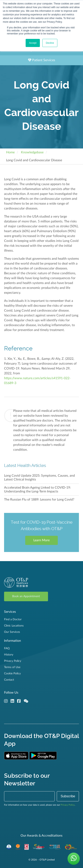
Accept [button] (33, 43)
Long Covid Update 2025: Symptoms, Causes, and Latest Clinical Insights (39, 478)
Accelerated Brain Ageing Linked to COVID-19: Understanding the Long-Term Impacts (37, 490)
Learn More (41, 540)
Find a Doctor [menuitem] (13, 619)
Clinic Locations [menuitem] (14, 626)
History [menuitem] (9, 655)
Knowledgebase (32, 152)
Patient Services (42, 60)
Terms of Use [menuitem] (12, 667)
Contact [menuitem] (9, 680)
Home (10, 152)
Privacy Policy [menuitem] (13, 661)
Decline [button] (50, 43)
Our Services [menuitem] (12, 632)
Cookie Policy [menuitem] (12, 674)
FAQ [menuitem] (7, 648)
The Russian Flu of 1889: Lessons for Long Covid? (39, 500)
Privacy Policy (68, 805)
